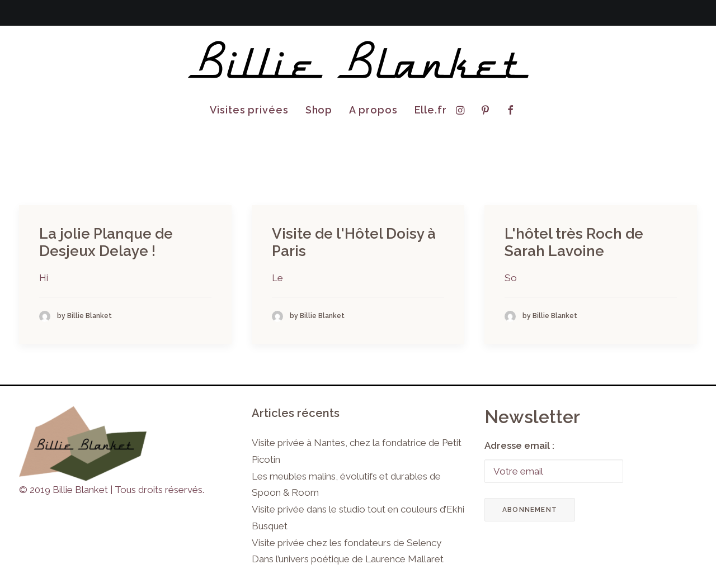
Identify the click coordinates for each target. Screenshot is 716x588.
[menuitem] (249, 110)
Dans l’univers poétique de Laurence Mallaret (348, 559)
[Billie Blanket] (358, 60)
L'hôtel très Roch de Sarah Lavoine (574, 242)
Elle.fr (431, 110)
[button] (463, 110)
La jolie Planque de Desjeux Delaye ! (106, 242)
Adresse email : (519, 445)
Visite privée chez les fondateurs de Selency (347, 543)
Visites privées (249, 110)
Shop (319, 110)
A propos (373, 110)
